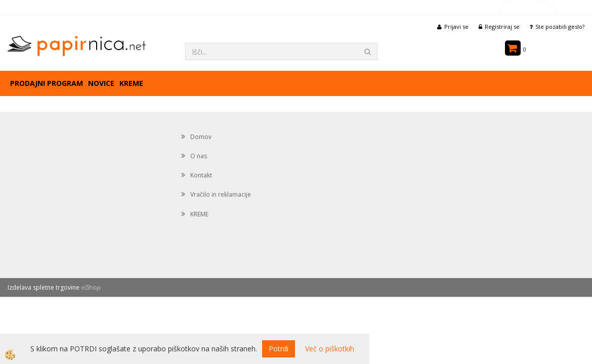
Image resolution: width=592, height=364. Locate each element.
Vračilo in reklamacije (221, 194)
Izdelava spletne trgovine (44, 287)
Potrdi (279, 349)
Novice (101, 83)
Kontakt (201, 175)
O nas (199, 156)
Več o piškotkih (330, 349)
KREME (131, 83)
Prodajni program (47, 83)
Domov (201, 137)
